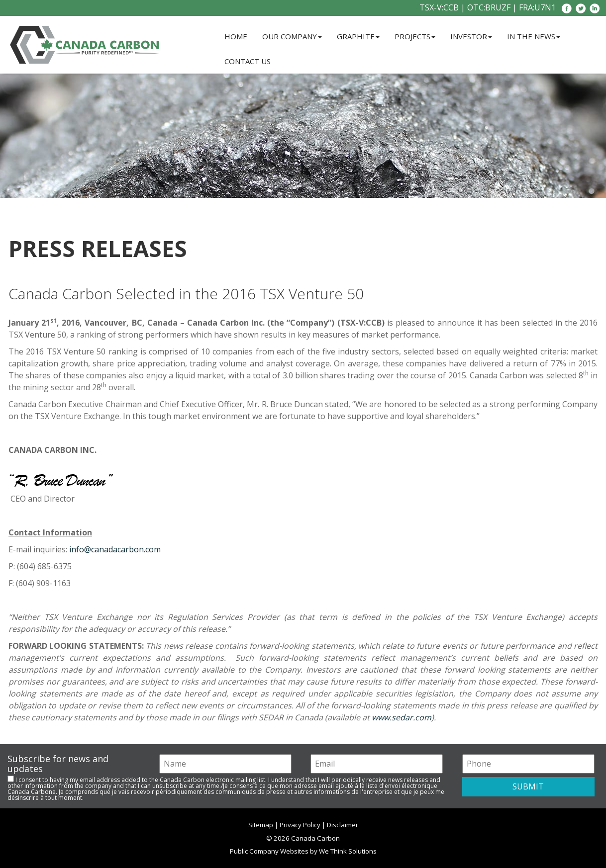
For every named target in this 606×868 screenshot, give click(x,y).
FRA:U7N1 (537, 7)
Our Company (292, 36)
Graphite (358, 36)
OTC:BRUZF (489, 7)
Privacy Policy (300, 825)
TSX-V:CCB (439, 7)
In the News (534, 36)
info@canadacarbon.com (115, 549)
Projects (415, 36)
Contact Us (248, 61)
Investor (471, 36)
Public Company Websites (269, 851)
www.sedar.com (402, 717)
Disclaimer (343, 825)
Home (236, 36)
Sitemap (261, 825)
